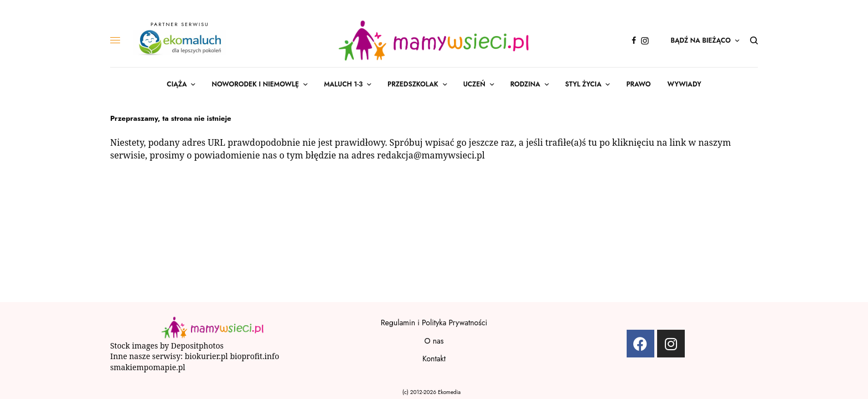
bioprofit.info (254, 356)
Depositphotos (197, 346)
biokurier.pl (206, 356)
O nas (434, 341)
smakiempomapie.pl (149, 367)
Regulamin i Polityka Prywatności (434, 323)
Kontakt (434, 359)
